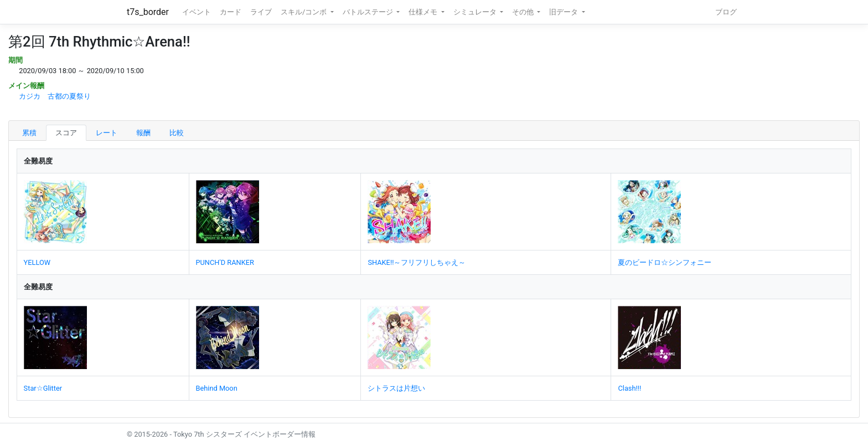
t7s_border (148, 12)
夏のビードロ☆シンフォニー (665, 262)
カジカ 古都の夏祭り (55, 96)
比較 (177, 133)
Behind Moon (217, 388)
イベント (197, 12)
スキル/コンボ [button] (304, 12)
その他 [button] (524, 12)
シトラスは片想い (396, 388)
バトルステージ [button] (369, 12)
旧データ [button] (564, 12)
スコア (66, 133)
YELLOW (37, 262)
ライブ (261, 12)
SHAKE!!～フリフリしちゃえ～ (417, 262)
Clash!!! (629, 388)
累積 (29, 133)
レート (107, 133)
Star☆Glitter (43, 388)
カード (231, 12)
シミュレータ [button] (476, 12)
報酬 (143, 133)
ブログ (726, 12)
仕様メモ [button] (424, 12)
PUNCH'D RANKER (225, 262)
